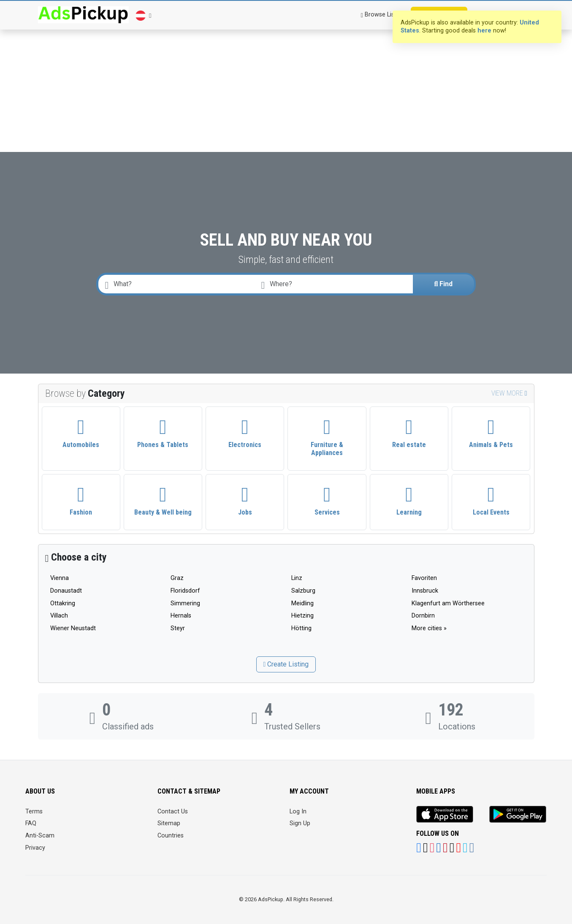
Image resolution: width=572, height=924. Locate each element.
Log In (298, 812)
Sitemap (169, 823)
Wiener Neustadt (73, 628)
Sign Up (300, 823)
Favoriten (424, 578)
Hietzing (302, 616)
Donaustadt (66, 591)
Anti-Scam (40, 836)
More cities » (429, 628)
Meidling (302, 603)
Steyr (178, 628)
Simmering (185, 603)
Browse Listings (384, 15)
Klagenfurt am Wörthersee (448, 603)
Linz (297, 578)
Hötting (301, 628)
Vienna (60, 578)
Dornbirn (423, 616)
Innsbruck (425, 591)
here (484, 31)
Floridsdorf (185, 591)
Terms (34, 812)
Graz (177, 578)
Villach (59, 616)
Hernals (181, 616)
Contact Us (173, 812)
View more (509, 393)
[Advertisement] (286, 63)
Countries (171, 836)
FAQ (31, 823)
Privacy (35, 848)
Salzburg (303, 591)
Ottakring (63, 603)
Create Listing (286, 664)
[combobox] (335, 284)
